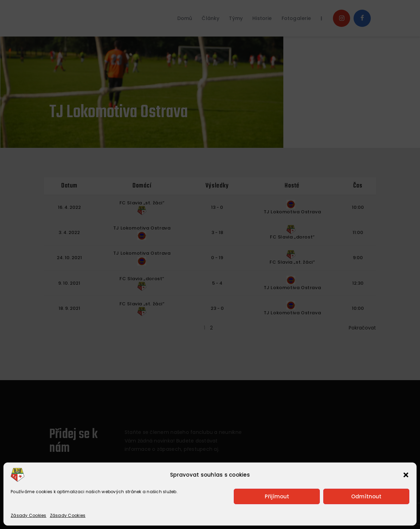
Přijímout (277, 496)
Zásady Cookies (29, 515)
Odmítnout (366, 496)
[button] (406, 475)
